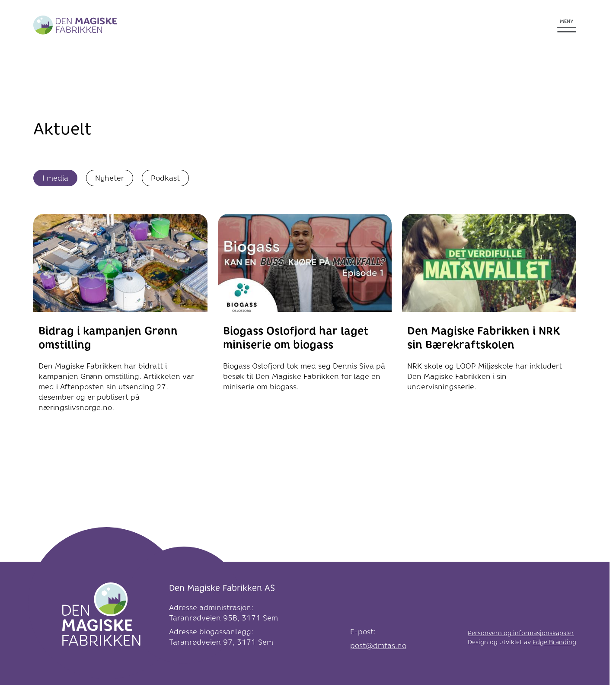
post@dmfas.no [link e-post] (378, 646)
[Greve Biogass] (75, 25)
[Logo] (101, 617)
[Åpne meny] (567, 25)
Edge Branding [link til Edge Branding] (554, 642)
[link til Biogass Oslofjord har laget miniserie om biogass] (305, 309)
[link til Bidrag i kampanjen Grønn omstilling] (120, 319)
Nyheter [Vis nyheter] (110, 178)
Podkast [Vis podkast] (165, 178)
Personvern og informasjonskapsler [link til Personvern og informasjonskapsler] (521, 633)
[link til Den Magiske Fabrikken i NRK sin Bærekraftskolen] (489, 309)
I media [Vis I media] (55, 178)
